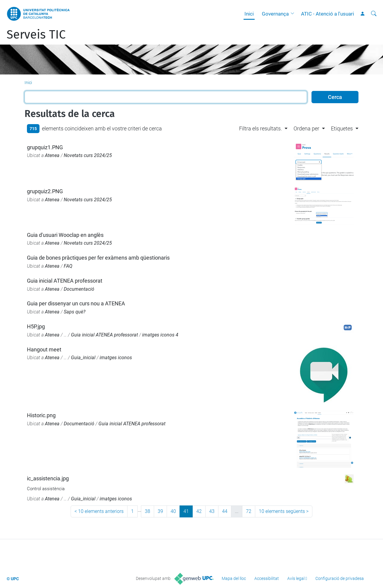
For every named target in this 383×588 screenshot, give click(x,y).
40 (173, 511)
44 (225, 511)
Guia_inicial (83, 358)
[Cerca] (374, 14)
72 (249, 511)
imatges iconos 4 (160, 335)
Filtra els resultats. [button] (260, 128)
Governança (275, 14)
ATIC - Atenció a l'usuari (327, 14)
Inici (249, 14)
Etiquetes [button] (342, 128)
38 (148, 511)
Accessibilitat (267, 578)
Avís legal (296, 578)
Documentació (79, 289)
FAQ (68, 266)
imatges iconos (116, 358)
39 (160, 511)
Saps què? (75, 312)
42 (199, 511)
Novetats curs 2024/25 (88, 155)
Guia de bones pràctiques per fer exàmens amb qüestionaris (98, 258)
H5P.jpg (36, 326)
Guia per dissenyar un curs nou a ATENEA (76, 303)
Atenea (52, 155)
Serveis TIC (36, 35)
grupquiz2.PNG (45, 191)
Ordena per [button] (306, 128)
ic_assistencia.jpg (48, 478)
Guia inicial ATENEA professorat (65, 281)
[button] (294, 14)
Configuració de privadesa (340, 578)
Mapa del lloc (234, 578)
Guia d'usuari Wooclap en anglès (65, 235)
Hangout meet (44, 349)
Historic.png (41, 415)
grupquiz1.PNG (45, 147)
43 (212, 511)
